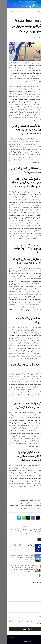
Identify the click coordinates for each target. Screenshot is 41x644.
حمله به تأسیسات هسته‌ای (20, 503)
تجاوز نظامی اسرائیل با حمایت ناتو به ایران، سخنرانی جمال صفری (30, 531)
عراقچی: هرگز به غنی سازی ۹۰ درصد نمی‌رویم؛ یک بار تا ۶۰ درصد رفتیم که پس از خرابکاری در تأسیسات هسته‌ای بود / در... (16, 568)
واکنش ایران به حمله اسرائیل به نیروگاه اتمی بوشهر (16, 546)
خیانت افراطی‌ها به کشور (33, 506)
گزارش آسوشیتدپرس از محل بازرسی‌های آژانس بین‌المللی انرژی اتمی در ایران (16, 556)
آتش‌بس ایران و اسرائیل (28, 500)
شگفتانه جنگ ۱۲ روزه (8, 506)
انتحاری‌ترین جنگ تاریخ (33, 503)
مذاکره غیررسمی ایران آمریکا (32, 508)
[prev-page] (37, 576)
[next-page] (34, 576)
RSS (3, 637)
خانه (38, 11)
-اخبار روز (33, 11)
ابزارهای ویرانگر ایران (16, 500)
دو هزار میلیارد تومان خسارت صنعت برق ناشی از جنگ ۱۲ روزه (12, 531)
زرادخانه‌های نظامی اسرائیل (20, 506)
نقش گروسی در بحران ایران (18, 508)
